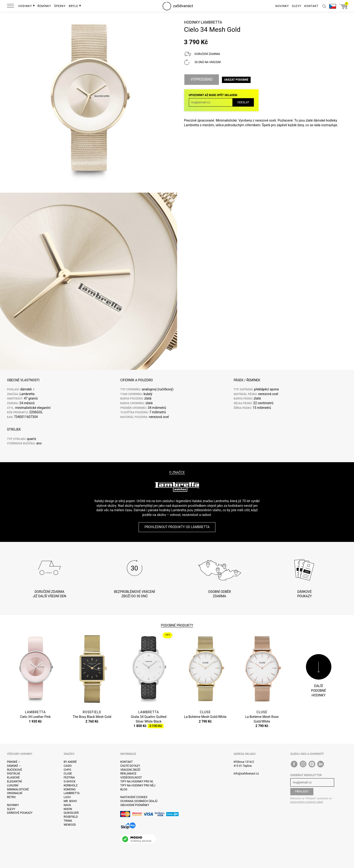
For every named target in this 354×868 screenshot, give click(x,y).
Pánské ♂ (14, 762)
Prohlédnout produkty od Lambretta (177, 527)
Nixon (68, 809)
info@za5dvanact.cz (246, 774)
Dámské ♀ (14, 766)
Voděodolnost (131, 778)
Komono (70, 789)
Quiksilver (71, 813)
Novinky (13, 805)
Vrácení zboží (130, 770)
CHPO (67, 770)
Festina (69, 778)
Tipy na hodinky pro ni (137, 782)
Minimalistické (18, 789)
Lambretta (211, 22)
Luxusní (13, 785)
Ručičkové (14, 770)
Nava (67, 805)
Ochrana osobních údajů (139, 801)
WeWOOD (70, 825)
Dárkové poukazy (20, 813)
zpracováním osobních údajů (307, 802)
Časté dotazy (130, 766)
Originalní (15, 793)
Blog (124, 789)
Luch (67, 797)
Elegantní (14, 782)
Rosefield (71, 817)
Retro (11, 797)
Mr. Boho (70, 801)
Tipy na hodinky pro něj (138, 785)
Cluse (68, 774)
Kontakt (126, 762)
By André (70, 762)
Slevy (11, 809)
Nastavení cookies (134, 797)
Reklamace (128, 774)
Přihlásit (302, 792)
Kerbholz (71, 785)
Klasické (13, 778)
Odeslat (243, 102)
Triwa (68, 821)
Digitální (13, 774)
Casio (68, 766)
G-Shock (70, 782)
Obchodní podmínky (135, 805)
